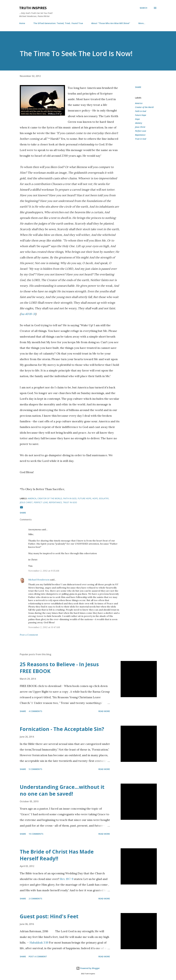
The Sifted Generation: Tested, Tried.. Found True (58, 23)
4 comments (35, 711)
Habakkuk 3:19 (39, 942)
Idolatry (139, 123)
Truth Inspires (33, 8)
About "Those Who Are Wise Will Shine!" (111, 23)
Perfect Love (141, 131)
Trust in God (141, 139)
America (139, 103)
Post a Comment (29, 635)
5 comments (35, 769)
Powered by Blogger (88, 968)
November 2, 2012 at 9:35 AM (44, 571)
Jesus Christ (140, 127)
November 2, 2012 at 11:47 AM (44, 627)
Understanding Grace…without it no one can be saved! (62, 790)
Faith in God (141, 111)
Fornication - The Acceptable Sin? (62, 729)
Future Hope (141, 115)
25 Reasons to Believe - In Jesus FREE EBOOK (59, 668)
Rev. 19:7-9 (67, 879)
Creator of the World (144, 107)
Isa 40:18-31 (28, 314)
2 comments (35, 899)
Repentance (140, 135)
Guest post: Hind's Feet (49, 916)
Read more (104, 711)
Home (22, 23)
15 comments (36, 834)
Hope (137, 119)
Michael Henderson (39, 580)
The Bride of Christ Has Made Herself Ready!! (57, 855)
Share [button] (138, 87)
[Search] (143, 8)
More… (142, 23)
